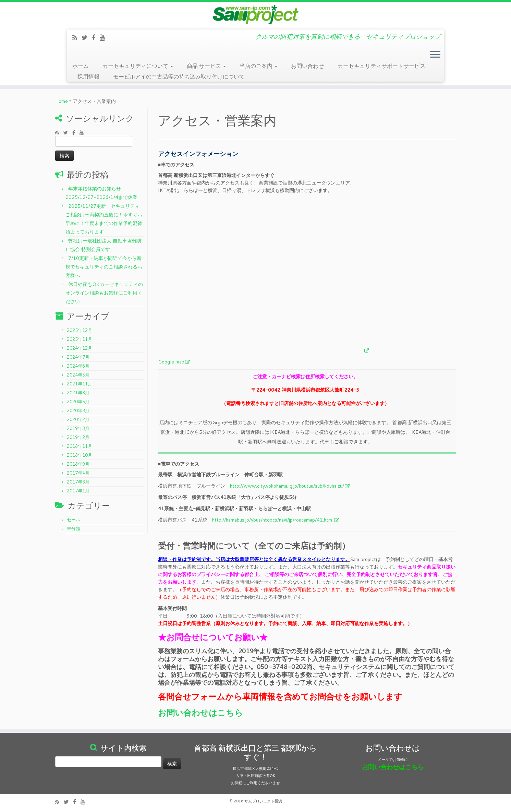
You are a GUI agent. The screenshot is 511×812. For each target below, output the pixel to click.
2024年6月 (78, 366)
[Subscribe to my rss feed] (77, 37)
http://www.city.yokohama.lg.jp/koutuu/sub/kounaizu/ (287, 486)
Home (62, 101)
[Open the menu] (435, 55)
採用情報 (88, 76)
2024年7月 (78, 357)
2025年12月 (80, 330)
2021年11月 (80, 384)
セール (74, 520)
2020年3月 (78, 410)
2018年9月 (78, 464)
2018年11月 (80, 446)
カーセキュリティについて (138, 66)
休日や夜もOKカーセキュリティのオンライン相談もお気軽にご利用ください (104, 293)
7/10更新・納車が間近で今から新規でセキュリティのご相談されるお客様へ (104, 267)
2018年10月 (80, 455)
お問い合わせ (307, 66)
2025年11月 (80, 339)
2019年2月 (78, 437)
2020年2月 (78, 419)
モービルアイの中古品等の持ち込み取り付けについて (179, 76)
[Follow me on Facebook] (96, 37)
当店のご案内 (258, 66)
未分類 (74, 528)
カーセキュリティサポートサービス (381, 66)
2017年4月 (78, 473)
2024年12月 (80, 348)
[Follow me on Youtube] (105, 37)
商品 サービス (206, 66)
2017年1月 (78, 491)
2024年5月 (78, 375)
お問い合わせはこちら (200, 713)
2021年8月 (78, 393)
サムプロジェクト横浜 (263, 801)
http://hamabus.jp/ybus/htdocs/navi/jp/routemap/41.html (273, 520)
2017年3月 (78, 482)
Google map (171, 362)
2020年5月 (78, 402)
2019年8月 (78, 428)
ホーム (81, 66)
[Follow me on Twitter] (87, 37)
